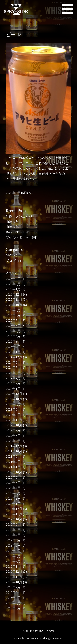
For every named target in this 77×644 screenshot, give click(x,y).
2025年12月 (14, 294)
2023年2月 (13, 415)
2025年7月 (13, 321)
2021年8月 (13, 456)
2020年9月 (13, 478)
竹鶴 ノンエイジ (19, 217)
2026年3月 (13, 279)
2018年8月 (13, 593)
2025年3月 (13, 341)
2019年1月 (13, 566)
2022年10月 (14, 425)
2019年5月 (13, 545)
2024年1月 (13, 389)
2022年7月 (13, 441)
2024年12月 (14, 357)
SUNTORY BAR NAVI (38, 631)
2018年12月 (14, 572)
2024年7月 (13, 368)
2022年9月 (13, 430)
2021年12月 (14, 446)
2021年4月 (13, 462)
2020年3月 (13, 493)
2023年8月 (13, 409)
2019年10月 (14, 519)
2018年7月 (13, 598)
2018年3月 (13, 608)
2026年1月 (13, 289)
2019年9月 (13, 525)
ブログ (11, 261)
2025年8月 (13, 315)
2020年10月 (14, 472)
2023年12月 (14, 394)
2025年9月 (13, 310)
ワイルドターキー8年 (21, 237)
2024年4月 (13, 378)
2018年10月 (14, 582)
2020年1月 (13, 504)
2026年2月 (13, 284)
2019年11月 (14, 514)
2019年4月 (13, 551)
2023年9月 (13, 404)
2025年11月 (14, 300)
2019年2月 (13, 561)
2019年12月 (14, 509)
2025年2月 (13, 347)
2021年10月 (14, 451)
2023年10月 (14, 399)
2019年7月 (13, 535)
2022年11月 (14, 420)
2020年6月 (13, 483)
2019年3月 (13, 556)
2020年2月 (13, 498)
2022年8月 (13, 436)
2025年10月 (14, 305)
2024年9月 (13, 362)
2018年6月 (13, 603)
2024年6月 (13, 373)
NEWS (10, 255)
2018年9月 (13, 587)
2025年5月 (13, 331)
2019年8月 (13, 530)
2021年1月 (13, 467)
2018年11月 (14, 577)
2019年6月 (13, 540)
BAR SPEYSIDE (17, 232)
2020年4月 (13, 488)
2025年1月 (13, 352)
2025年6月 (13, 326)
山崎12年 (12, 222)
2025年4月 (13, 336)
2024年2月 (13, 383)
